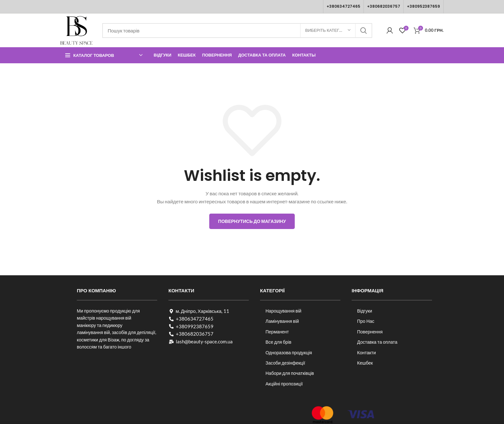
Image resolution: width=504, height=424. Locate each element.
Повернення (370, 332)
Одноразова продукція (289, 353)
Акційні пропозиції (284, 384)
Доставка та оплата (377, 342)
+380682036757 (384, 6)
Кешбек (365, 363)
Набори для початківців (290, 373)
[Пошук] (237, 31)
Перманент (277, 332)
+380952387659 (423, 6)
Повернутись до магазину (252, 221)
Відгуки (365, 311)
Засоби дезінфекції (285, 363)
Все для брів (278, 342)
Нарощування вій (283, 311)
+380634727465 (343, 6)
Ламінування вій (282, 321)
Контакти (366, 353)
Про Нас (366, 321)
